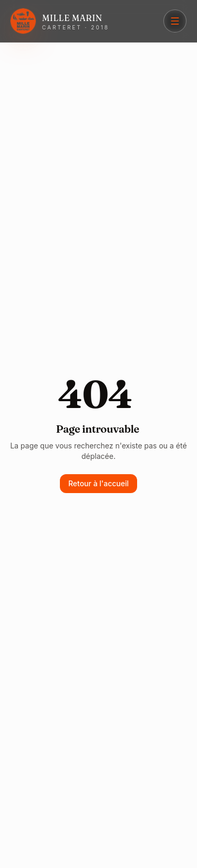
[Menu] (175, 21)
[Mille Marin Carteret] (60, 21)
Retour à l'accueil (98, 483)
